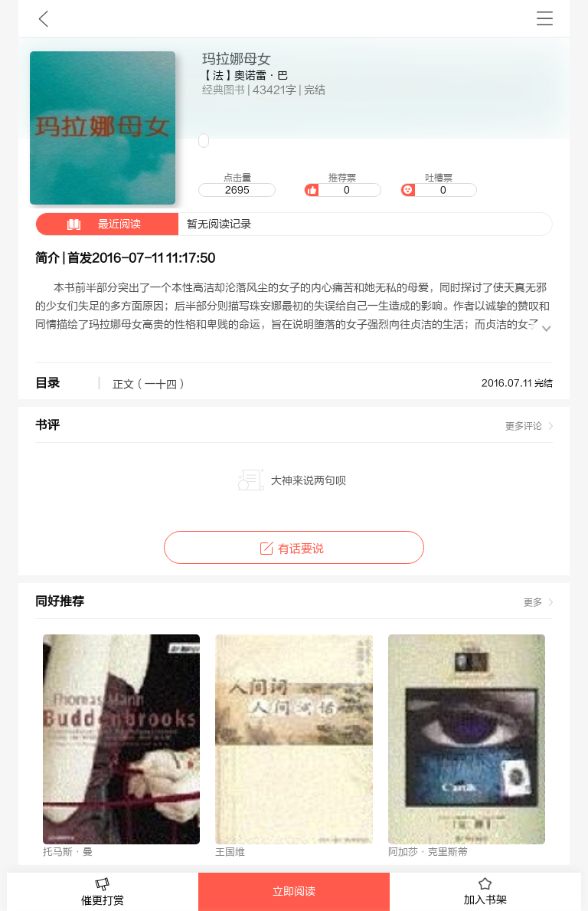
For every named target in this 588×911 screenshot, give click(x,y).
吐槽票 (439, 185)
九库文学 (43, 18)
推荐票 (342, 185)
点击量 (237, 185)
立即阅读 (294, 892)
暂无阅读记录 (144, 224)
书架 (545, 18)
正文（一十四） (150, 385)
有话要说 (294, 549)
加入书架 (485, 892)
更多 (533, 602)
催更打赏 (103, 892)
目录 (47, 383)
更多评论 (524, 426)
